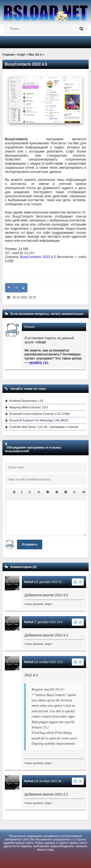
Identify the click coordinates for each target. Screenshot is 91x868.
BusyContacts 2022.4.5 (39, 257)
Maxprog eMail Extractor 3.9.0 (29, 407)
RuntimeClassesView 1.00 (26, 401)
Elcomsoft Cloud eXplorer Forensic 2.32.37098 (39, 414)
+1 (16, 288)
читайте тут (39, 362)
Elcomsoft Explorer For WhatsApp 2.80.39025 (39, 420)
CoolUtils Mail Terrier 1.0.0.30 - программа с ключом (44, 427)
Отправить (30, 544)
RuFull (29, 582)
